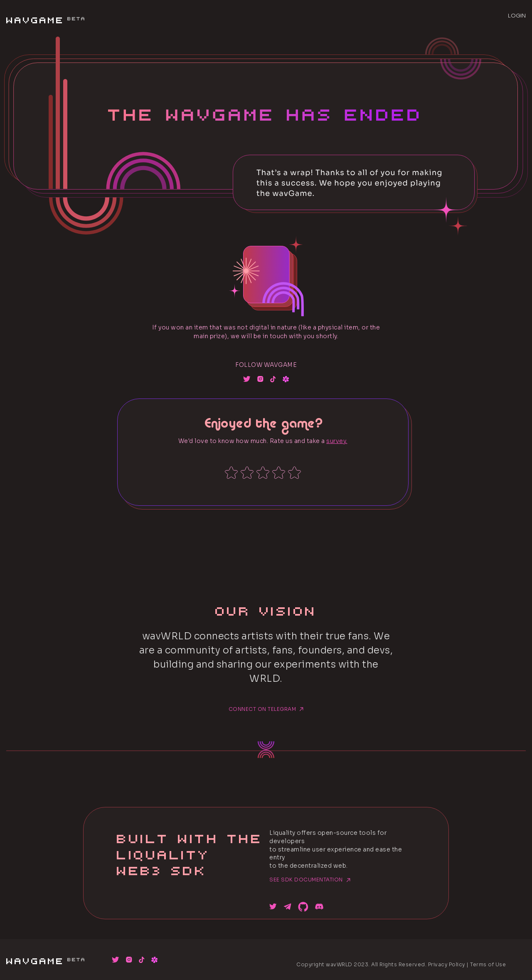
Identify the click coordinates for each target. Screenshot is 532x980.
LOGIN (517, 16)
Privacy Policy (447, 964)
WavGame (46, 18)
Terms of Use (488, 964)
